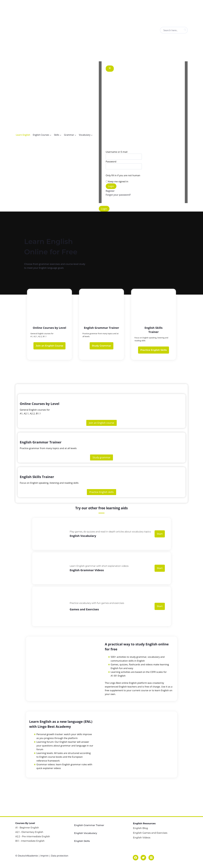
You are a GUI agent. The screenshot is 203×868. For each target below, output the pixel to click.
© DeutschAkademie (27, 854)
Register (110, 191)
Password (111, 161)
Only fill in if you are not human (123, 175)
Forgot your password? (118, 195)
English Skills (82, 838)
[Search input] (177, 30)
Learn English (23, 135)
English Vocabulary (86, 830)
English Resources (144, 820)
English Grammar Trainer (89, 822)
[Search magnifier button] (185, 30)
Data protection (60, 854)
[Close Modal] (110, 69)
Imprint (44, 854)
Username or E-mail (117, 152)
